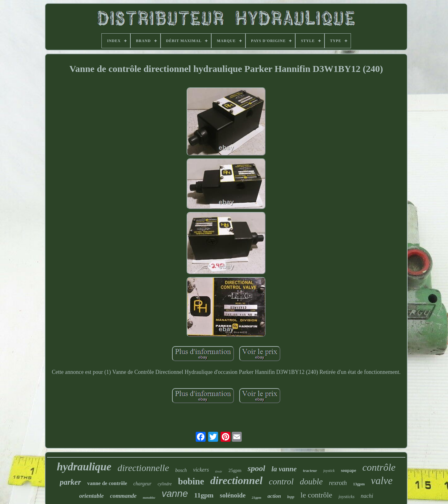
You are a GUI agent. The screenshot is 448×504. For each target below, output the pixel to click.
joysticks (347, 497)
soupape (349, 471)
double (311, 482)
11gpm (204, 495)
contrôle (379, 467)
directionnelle (143, 468)
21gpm (257, 497)
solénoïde (233, 495)
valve (382, 481)
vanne (175, 494)
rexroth (338, 483)
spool (256, 468)
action (274, 496)
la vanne (284, 469)
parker (70, 482)
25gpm (235, 470)
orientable (91, 496)
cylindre (165, 484)
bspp (291, 497)
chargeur (142, 484)
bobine (191, 481)
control (281, 481)
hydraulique (84, 467)
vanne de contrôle (107, 483)
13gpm (359, 484)
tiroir (219, 471)
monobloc (149, 498)
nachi (367, 496)
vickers (201, 470)
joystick (329, 471)
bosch (181, 470)
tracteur (310, 471)
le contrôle (316, 495)
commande (124, 496)
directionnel (236, 480)
